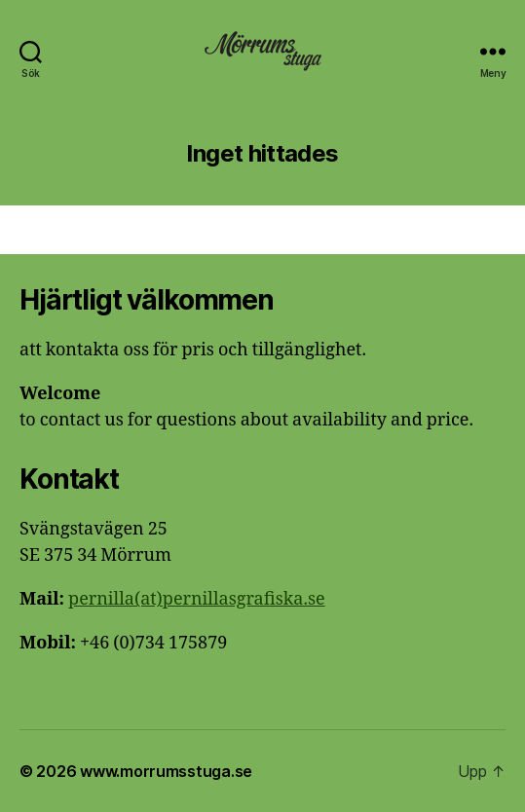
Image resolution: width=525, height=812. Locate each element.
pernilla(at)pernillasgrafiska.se (197, 599)
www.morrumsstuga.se (166, 771)
